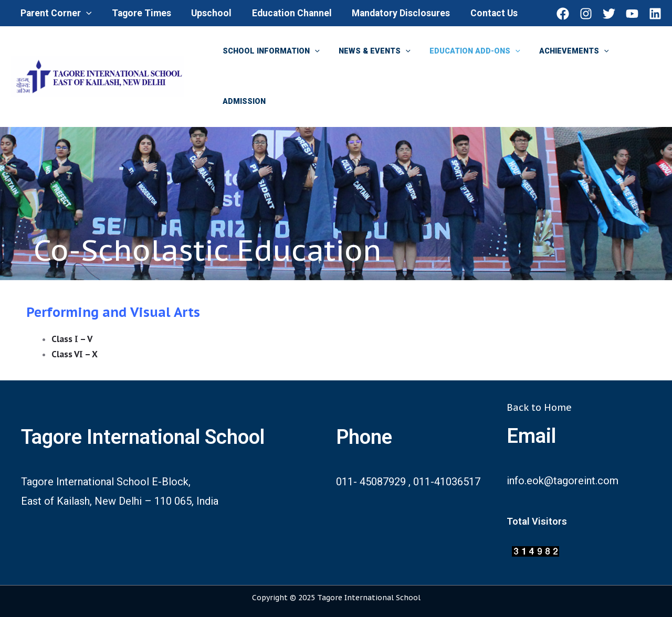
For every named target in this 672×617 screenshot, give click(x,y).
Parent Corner (56, 13)
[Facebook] (563, 14)
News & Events (369, 51)
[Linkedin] (655, 14)
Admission (242, 102)
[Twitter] (609, 14)
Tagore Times (139, 13)
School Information (269, 51)
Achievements (560, 51)
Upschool (208, 13)
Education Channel (286, 13)
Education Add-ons (465, 51)
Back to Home (539, 407)
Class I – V (72, 339)
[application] (86, 13)
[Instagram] (586, 14)
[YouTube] (632, 14)
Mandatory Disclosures (393, 13)
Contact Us (485, 13)
